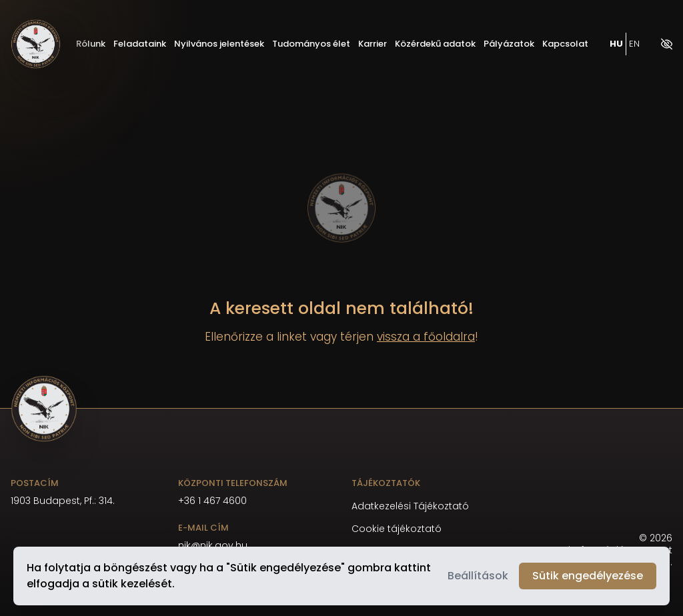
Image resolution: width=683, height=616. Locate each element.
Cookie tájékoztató (397, 529)
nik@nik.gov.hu (213, 545)
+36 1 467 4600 (212, 501)
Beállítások (478, 576)
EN (634, 44)
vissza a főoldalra (426, 337)
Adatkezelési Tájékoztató (410, 506)
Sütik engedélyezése (588, 576)
